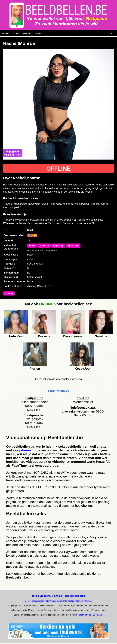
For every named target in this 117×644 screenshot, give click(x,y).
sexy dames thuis (27, 450)
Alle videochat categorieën (42, 250)
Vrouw (5, 33)
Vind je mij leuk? (13, 153)
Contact (89, 601)
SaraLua (101, 336)
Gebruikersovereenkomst (36, 601)
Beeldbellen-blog (75, 596)
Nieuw (38, 33)
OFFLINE (58, 169)
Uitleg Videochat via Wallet (48, 596)
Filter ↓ (112, 33)
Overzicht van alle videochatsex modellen (58, 379)
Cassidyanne (73, 336)
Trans (16, 33)
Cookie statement (75, 601)
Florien (35, 369)
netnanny (99, 615)
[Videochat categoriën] (44, 33)
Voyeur (27, 33)
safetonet (89, 615)
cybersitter (79, 615)
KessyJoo (82, 369)
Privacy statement (58, 601)
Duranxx (44, 336)
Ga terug (9, 293)
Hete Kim (16, 336)
